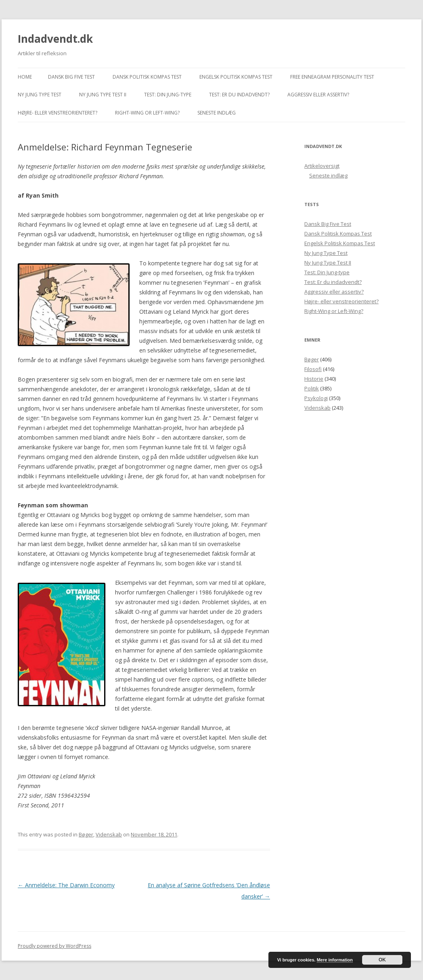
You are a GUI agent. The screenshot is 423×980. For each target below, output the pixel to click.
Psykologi (316, 398)
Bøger (86, 834)
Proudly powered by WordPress (54, 946)
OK (382, 960)
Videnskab (109, 834)
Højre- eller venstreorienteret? (58, 113)
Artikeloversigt (322, 166)
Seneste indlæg (217, 113)
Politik (312, 388)
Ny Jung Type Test (40, 95)
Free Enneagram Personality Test (332, 77)
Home (25, 77)
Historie (314, 379)
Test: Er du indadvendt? (239, 95)
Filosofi (313, 369)
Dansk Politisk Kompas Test (147, 77)
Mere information (335, 960)
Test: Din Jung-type (168, 95)
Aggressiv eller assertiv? (318, 95)
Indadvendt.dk (55, 39)
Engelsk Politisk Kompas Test (236, 77)
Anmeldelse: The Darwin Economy (66, 885)
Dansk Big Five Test (71, 77)
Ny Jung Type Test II (103, 95)
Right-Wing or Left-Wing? (147, 113)
